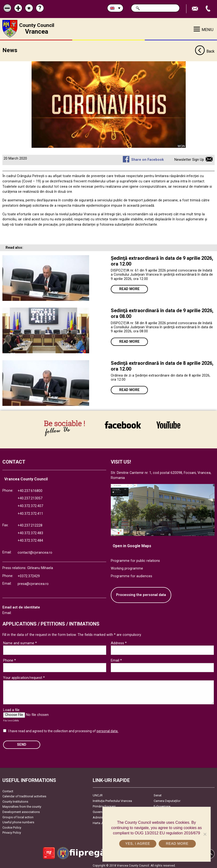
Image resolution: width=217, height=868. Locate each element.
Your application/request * (24, 676)
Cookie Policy (12, 826)
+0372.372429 (29, 574)
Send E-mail (196, 9)
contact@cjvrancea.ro (35, 551)
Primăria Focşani (104, 804)
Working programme (127, 567)
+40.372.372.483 (30, 531)
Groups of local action (18, 815)
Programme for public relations (135, 559)
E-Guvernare (162, 804)
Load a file (11, 708)
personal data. (107, 729)
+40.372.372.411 (30, 512)
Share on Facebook (148, 158)
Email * (116, 658)
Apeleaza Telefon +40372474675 (209, 9)
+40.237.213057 (30, 497)
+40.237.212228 (30, 524)
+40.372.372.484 (30, 539)
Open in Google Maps (132, 544)
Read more (129, 287)
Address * (119, 641)
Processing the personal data (141, 593)
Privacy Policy (12, 831)
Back (205, 50)
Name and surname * (20, 641)
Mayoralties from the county (22, 805)
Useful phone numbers (18, 821)
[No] (205, 834)
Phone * (10, 658)
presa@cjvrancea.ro (33, 582)
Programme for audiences (132, 574)
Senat (158, 793)
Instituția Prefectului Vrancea (112, 799)
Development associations (21, 810)
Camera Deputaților (167, 799)
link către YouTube (168, 425)
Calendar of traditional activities (24, 795)
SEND (22, 743)
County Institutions (15, 800)
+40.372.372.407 (30, 504)
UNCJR (98, 793)
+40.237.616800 (30, 489)
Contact (8, 789)
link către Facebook (123, 425)
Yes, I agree (138, 843)
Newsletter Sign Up (189, 158)
